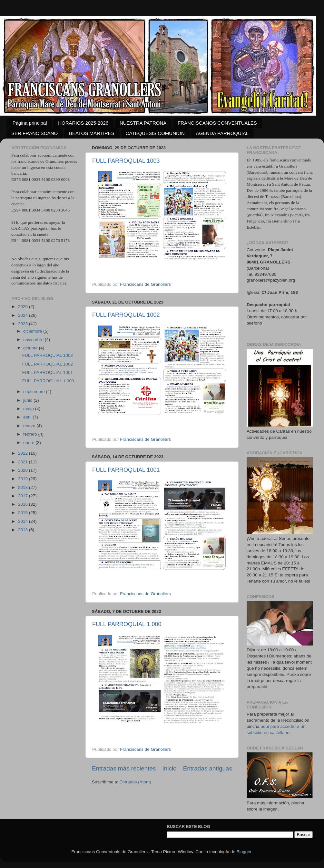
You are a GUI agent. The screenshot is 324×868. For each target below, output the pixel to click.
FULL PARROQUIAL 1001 (126, 470)
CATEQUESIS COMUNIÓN (155, 133)
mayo (29, 409)
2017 (24, 496)
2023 (24, 324)
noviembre (34, 340)
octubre (31, 348)
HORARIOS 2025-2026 (83, 123)
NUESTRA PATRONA (143, 123)
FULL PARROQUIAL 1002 (126, 315)
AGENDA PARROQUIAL (222, 133)
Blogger (244, 852)
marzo (30, 426)
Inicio (170, 768)
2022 (24, 453)
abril (28, 417)
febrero (31, 434)
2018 (24, 487)
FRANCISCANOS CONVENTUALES (217, 123)
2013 (24, 530)
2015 (24, 513)
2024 (24, 315)
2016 (24, 504)
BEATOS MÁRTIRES (92, 133)
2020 (24, 470)
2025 (24, 307)
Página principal (30, 123)
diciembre (33, 331)
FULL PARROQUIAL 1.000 (127, 624)
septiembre (35, 392)
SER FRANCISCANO (34, 133)
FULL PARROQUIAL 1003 (126, 161)
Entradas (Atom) (135, 782)
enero (29, 443)
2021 (24, 462)
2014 (24, 521)
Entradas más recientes (124, 768)
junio (28, 400)
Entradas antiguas (208, 768)
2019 (24, 479)
